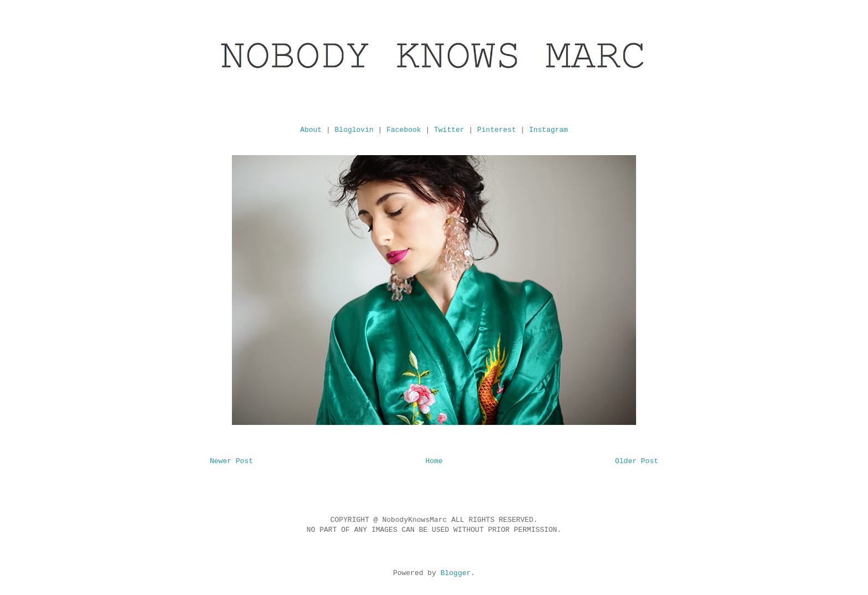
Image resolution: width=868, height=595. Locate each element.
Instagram (549, 130)
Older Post (637, 461)
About (311, 130)
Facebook (404, 130)
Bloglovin (354, 130)
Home (434, 461)
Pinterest (497, 130)
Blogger (456, 573)
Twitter (449, 130)
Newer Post (231, 461)
